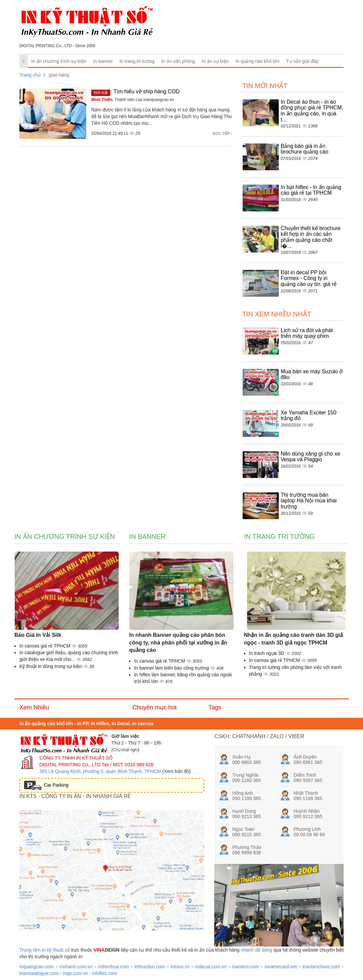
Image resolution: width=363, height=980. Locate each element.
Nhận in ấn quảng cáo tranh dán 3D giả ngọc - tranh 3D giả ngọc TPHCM (293, 639)
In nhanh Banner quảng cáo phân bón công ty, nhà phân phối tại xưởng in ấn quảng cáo (178, 643)
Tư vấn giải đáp (302, 61)
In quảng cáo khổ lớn (257, 61)
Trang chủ (30, 75)
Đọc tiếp (223, 133)
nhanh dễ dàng (256, 950)
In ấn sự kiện (215, 61)
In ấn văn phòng (178, 61)
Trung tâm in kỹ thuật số (45, 950)
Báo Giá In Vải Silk (38, 635)
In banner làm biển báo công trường (172, 668)
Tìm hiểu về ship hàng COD (147, 91)
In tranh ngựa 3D (267, 653)
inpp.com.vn (75, 973)
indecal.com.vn (211, 967)
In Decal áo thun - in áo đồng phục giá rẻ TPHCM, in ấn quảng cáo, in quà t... (312, 111)
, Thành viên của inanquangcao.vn (133, 100)
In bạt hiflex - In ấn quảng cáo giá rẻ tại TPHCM (311, 190)
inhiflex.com (105, 973)
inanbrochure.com (321, 967)
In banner (103, 61)
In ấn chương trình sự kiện (59, 61)
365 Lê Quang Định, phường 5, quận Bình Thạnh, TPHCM (100, 771)
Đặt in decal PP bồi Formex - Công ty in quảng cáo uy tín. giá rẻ (309, 278)
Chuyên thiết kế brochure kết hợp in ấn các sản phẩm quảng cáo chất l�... (311, 237)
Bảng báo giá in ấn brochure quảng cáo (305, 149)
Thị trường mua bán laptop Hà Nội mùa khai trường (309, 501)
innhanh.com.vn (76, 967)
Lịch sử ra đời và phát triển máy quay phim (307, 333)
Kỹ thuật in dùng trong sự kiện (51, 666)
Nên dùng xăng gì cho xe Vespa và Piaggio (311, 457)
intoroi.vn (180, 967)
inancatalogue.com (39, 973)
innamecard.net (281, 967)
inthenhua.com (114, 967)
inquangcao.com (37, 967)
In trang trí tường (137, 61)
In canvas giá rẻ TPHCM (45, 646)
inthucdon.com (150, 967)
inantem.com (246, 967)
